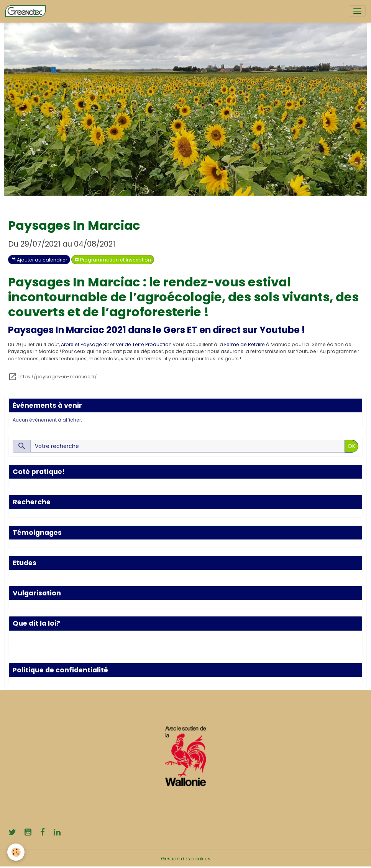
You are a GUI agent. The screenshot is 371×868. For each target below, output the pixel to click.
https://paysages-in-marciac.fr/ (58, 377)
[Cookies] (16, 852)
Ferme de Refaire (245, 344)
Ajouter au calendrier (39, 260)
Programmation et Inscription (113, 260)
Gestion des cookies (186, 859)
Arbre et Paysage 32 (85, 344)
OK (351, 446)
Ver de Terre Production (144, 344)
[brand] (27, 11)
